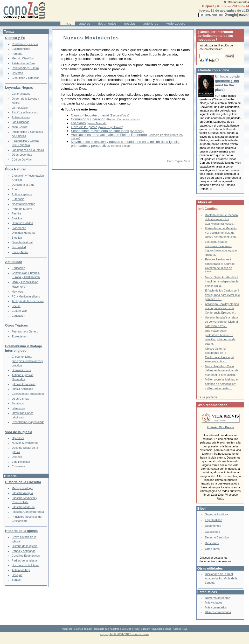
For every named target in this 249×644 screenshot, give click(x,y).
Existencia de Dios (23, 63)
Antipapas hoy (21, 570)
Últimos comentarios (218, 612)
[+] (212, 189)
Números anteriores (217, 598)
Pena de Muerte (22, 209)
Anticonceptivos (22, 194)
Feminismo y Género (25, 331)
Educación (18, 268)
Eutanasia (18, 199)
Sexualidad (19, 247)
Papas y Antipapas (24, 551)
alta (202, 60)
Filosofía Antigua (22, 493)
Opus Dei (18, 438)
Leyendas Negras (19, 88)
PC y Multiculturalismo (26, 296)
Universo (17, 73)
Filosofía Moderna (23, 507)
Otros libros (212, 549)
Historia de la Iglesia (22, 531)
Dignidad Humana (23, 233)
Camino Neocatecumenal (90, 115)
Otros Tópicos (17, 325)
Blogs (168, 629)
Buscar (145, 629)
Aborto (16, 189)
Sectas (16, 306)
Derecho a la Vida (23, 185)
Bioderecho (19, 228)
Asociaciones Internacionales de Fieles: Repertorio (109, 135)
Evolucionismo (21, 49)
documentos (107, 23)
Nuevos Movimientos (25, 443)
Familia (16, 213)
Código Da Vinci (22, 160)
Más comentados (216, 607)
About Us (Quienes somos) (77, 629)
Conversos (19, 466)
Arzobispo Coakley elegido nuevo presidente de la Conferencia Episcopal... (222, 308)
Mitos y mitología (22, 488)
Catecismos (212, 532)
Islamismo (18, 408)
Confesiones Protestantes (28, 394)
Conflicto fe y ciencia (25, 44)
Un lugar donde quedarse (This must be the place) (227, 83)
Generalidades (21, 94)
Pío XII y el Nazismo (25, 112)
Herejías (17, 575)
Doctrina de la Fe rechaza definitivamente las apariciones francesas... (221, 219)
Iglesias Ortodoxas (24, 384)
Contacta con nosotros (107, 629)
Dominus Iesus (21, 370)
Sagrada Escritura (216, 514)
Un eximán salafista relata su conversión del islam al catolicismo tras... (221, 322)
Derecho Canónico (217, 537)
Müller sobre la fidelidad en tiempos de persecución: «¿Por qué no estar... (222, 384)
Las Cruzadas (20, 122)
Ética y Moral (20, 252)
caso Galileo (20, 127)
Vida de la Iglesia (19, 432)
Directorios (212, 543)
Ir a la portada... (208, 397)
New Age (17, 292)
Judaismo (18, 403)
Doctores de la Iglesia (25, 565)
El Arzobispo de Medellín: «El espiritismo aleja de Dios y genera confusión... (222, 233)
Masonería (18, 287)
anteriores (151, 23)
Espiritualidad (213, 520)
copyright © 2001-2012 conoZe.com (125, 634)
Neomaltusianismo (23, 204)
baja (212, 60)
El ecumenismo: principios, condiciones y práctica (27, 361)
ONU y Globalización (25, 282)
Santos (16, 580)
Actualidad (14, 262)
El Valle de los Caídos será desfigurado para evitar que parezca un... (222, 295)
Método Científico (23, 58)
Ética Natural (15, 169)
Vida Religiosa (21, 462)
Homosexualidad (22, 223)
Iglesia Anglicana (22, 389)
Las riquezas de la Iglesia (28, 150)
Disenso (17, 457)
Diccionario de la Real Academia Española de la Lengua (221, 578)
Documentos (213, 526)
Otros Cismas (20, 399)
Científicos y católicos (25, 78)
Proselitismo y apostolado (28, 422)
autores (85, 23)
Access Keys (180, 629)
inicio (68, 23)
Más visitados (214, 603)
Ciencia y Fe (15, 38)
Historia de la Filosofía (23, 482)
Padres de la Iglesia (24, 560)
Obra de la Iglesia (84, 127)
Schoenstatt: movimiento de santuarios (100, 131)
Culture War (19, 311)
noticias (130, 23)
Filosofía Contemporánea (28, 512)
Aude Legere (176, 23)
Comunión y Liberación (88, 119)
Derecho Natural (22, 242)
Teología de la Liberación (28, 301)
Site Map (126, 629)
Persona (17, 54)
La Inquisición (20, 108)
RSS (136, 629)
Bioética (17, 218)
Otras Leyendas (22, 155)
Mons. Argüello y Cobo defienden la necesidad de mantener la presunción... (222, 371)
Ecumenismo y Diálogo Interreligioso (24, 348)
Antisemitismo (21, 117)
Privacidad (157, 629)
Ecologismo (19, 336)
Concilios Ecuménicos (26, 556)
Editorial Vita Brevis (220, 427)
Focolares (78, 123)
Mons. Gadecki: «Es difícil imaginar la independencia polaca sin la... (222, 282)
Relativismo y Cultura (25, 68)
